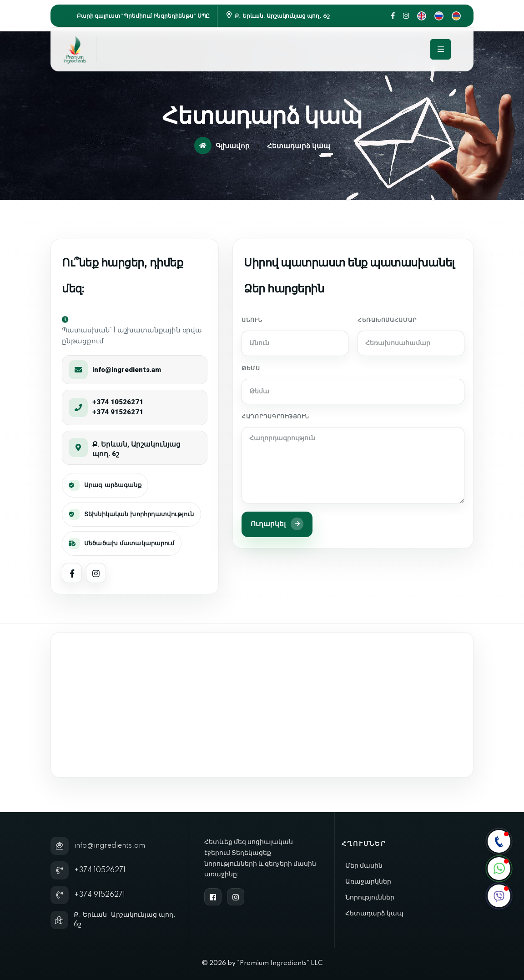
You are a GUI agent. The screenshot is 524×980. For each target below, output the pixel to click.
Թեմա (251, 369)
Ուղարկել (277, 524)
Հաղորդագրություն (275, 417)
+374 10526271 (118, 402)
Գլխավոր (222, 146)
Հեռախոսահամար (387, 320)
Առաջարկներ (368, 881)
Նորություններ (370, 897)
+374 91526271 (118, 412)
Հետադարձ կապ (374, 913)
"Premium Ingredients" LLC (280, 963)
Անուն (252, 320)
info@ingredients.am (127, 370)
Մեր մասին (364, 865)
